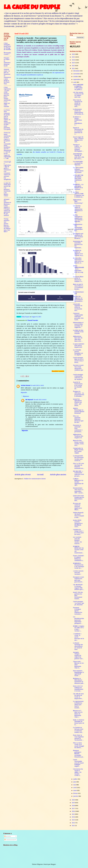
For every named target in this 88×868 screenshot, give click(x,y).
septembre (77, 79)
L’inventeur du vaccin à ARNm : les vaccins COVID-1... (78, 772)
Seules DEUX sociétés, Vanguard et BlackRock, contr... (78, 523)
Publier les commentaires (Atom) (35, 479)
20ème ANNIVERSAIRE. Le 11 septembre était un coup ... (79, 270)
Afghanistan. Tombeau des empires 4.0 (78, 436)
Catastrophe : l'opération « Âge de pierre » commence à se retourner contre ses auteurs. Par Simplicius (7, 171)
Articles (8, 836)
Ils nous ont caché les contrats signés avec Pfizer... (78, 507)
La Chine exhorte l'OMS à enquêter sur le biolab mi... (79, 195)
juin (75, 782)
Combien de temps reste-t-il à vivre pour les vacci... (78, 532)
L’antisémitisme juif (78, 293)
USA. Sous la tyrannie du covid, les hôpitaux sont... (78, 103)
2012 (73, 823)
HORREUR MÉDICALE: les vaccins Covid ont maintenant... (78, 550)
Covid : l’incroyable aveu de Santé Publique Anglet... (78, 763)
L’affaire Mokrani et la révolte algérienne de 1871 (78, 482)
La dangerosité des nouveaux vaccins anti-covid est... (78, 458)
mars (75, 790)
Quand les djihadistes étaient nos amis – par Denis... (77, 402)
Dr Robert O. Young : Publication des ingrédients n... (78, 121)
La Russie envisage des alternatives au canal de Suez (78, 646)
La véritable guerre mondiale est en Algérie (78, 352)
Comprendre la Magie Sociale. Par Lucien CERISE (78, 451)
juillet (76, 779)
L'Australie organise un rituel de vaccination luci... (78, 307)
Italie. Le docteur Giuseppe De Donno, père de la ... (79, 722)
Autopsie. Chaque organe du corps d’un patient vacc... (78, 656)
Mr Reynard (29, 400)
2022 (73, 66)
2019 (73, 803)
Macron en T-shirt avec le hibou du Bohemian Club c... (78, 714)
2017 (73, 808)
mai (75, 785)
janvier (76, 796)
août (75, 82)
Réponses (26, 396)
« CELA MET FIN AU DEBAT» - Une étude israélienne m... (78, 178)
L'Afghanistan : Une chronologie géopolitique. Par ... (78, 228)
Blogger (53, 864)
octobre (76, 77)
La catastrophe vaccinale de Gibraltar (78, 163)
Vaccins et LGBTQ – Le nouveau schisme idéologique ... (78, 148)
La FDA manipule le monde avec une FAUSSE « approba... (78, 218)
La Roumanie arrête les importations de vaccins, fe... (79, 112)
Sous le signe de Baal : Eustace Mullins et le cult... (78, 139)
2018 (73, 806)
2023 (73, 63)
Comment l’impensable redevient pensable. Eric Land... (78, 317)
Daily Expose (26, 317)
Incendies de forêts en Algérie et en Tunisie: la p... (78, 253)
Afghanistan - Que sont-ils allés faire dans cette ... (78, 339)
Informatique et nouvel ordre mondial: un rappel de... (78, 325)
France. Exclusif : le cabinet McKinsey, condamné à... (79, 558)
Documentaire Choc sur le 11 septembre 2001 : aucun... (78, 490)
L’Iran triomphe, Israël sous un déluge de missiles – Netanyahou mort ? (7, 49)
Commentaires (10, 840)
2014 (73, 817)
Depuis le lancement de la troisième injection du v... (78, 131)
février (76, 793)
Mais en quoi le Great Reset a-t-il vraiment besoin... (78, 287)
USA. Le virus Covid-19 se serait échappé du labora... (79, 745)
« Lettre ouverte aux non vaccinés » (78, 573)
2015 (73, 814)
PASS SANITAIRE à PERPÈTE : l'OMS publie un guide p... (78, 87)
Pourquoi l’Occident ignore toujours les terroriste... (78, 611)
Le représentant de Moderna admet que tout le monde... (78, 705)
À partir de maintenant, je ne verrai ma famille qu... (78, 385)
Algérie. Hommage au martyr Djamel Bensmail (79, 411)
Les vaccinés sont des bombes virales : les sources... (77, 540)
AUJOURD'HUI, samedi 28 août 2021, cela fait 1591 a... (79, 156)
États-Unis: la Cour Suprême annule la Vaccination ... (78, 738)
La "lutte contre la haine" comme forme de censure (78, 170)
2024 (73, 60)
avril (75, 788)
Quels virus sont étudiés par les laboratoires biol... (79, 498)
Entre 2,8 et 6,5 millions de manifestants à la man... (78, 688)
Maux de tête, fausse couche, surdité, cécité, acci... (79, 443)
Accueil (40, 475)
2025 (73, 57)
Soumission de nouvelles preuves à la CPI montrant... (78, 245)
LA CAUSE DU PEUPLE (32, 8)
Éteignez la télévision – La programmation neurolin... (79, 394)
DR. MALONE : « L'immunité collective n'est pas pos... (79, 474)
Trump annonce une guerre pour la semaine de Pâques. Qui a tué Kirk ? (7, 225)
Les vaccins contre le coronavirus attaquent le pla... (78, 209)
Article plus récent (23, 475)
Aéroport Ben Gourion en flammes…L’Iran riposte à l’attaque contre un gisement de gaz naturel (7, 207)
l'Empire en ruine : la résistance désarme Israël (7, 62)
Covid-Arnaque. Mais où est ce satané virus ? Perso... (78, 360)
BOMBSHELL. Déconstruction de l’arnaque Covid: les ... (79, 566)
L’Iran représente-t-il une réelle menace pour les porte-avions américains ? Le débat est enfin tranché (7, 97)
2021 (73, 68)
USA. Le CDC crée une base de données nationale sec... (79, 466)
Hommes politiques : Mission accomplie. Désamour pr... (79, 754)
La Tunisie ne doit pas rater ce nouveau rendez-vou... (78, 730)
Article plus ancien (58, 475)
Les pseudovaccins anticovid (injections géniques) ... (79, 620)
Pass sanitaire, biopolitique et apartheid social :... (79, 673)
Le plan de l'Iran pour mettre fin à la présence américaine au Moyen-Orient (7, 189)
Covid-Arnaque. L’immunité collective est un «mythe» (78, 377)
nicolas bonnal (26, 385)
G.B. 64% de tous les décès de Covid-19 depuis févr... (78, 696)
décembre (77, 71)
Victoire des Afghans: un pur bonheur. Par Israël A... (78, 299)
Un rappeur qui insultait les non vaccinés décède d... (78, 236)
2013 (73, 820)
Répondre (24, 392)
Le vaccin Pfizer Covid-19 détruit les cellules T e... (78, 279)
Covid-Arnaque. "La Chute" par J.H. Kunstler (79, 603)
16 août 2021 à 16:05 (37, 385)
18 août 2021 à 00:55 (40, 400)
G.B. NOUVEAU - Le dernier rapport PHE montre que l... (79, 587)
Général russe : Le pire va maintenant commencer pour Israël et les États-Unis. (7, 77)
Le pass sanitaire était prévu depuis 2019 (79, 345)
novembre (77, 74)
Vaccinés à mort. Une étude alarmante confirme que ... (78, 368)
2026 (73, 54)
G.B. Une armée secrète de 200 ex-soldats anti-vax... (78, 95)
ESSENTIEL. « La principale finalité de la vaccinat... (78, 187)
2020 (73, 800)
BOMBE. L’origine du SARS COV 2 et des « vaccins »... (79, 628)
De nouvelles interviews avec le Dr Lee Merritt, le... (78, 261)
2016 (73, 811)
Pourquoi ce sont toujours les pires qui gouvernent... (79, 579)
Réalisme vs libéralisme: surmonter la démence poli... (79, 681)
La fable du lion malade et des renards (78, 332)
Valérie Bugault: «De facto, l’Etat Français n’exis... (79, 515)
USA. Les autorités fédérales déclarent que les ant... (78, 419)
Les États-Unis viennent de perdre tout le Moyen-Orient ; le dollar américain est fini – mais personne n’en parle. (7, 120)
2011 (73, 826)
